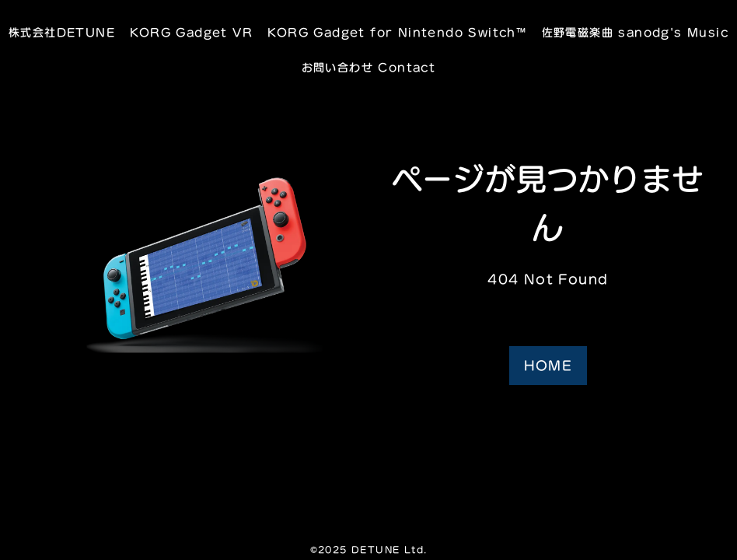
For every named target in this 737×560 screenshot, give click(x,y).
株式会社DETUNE (62, 32)
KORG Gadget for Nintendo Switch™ (397, 32)
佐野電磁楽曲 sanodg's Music (635, 32)
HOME (548, 366)
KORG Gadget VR (191, 32)
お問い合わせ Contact (369, 67)
